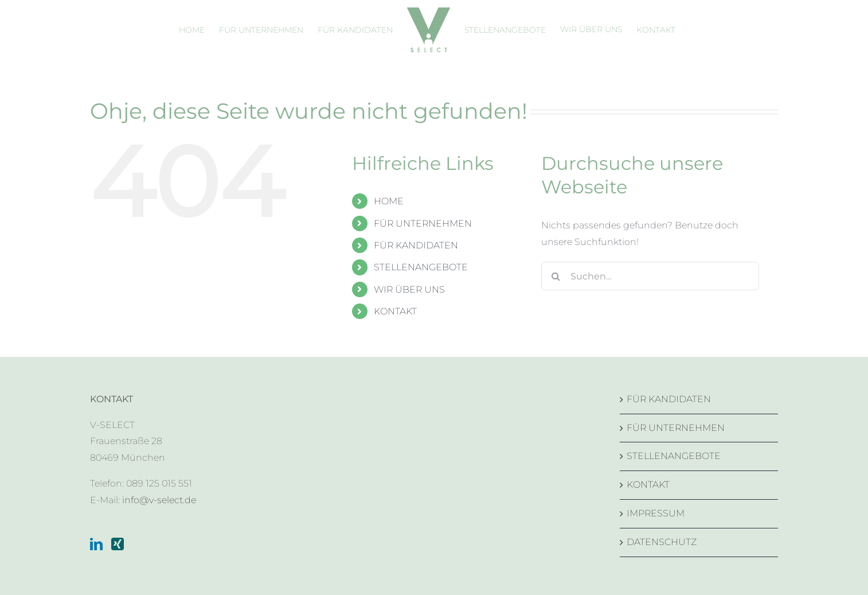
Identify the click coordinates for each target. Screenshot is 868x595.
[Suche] (556, 276)
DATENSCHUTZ (662, 542)
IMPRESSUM (656, 513)
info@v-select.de (159, 500)
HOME (389, 201)
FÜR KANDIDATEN (416, 245)
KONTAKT (395, 311)
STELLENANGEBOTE (421, 267)
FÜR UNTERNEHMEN (423, 223)
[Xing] (118, 544)
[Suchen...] (650, 276)
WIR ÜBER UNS (409, 289)
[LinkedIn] (96, 544)
